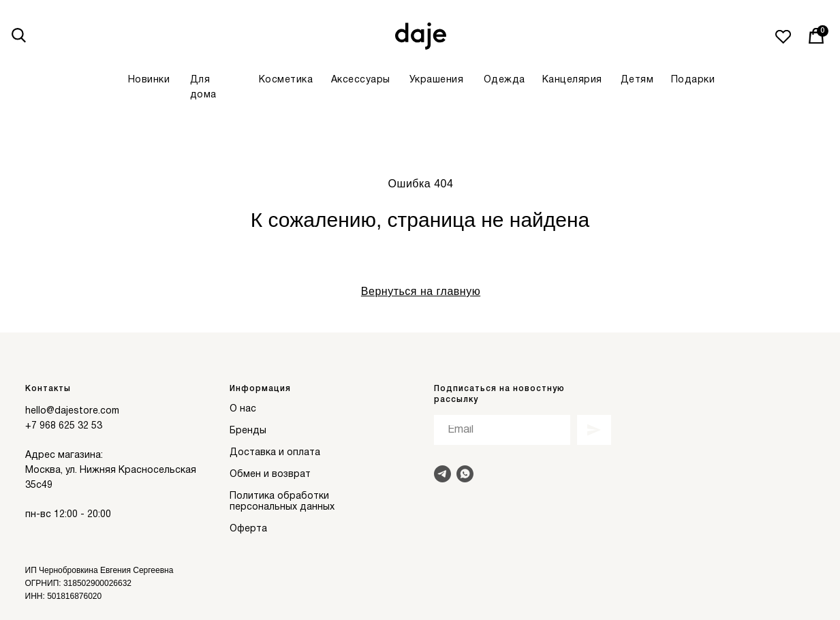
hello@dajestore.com (72, 411)
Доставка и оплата (275, 453)
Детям (637, 80)
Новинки (149, 80)
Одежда (504, 80)
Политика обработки (279, 496)
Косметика (286, 80)
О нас (243, 409)
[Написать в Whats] (465, 474)
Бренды (248, 431)
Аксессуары (361, 80)
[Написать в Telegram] (442, 474)
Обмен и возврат (270, 475)
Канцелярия (572, 80)
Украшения (437, 80)
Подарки (693, 80)
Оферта (248, 529)
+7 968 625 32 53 (64, 426)
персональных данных (282, 507)
